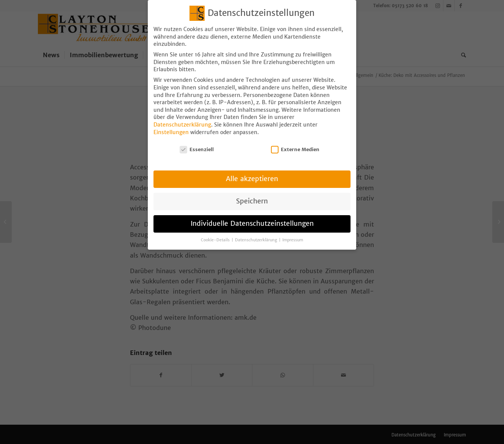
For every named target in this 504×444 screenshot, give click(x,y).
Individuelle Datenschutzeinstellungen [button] (252, 214)
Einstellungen (171, 122)
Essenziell (197, 140)
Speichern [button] (252, 191)
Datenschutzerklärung (182, 115)
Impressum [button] (293, 230)
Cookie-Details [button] (216, 230)
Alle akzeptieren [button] (252, 169)
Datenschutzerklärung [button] (257, 230)
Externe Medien (295, 140)
